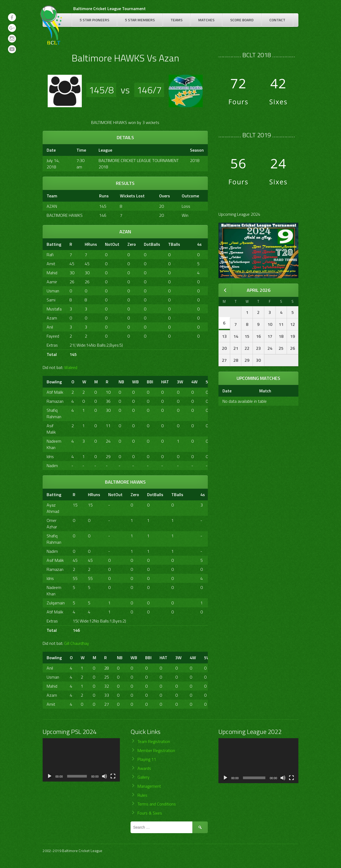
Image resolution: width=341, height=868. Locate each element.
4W (194, 382)
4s (199, 244)
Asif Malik (51, 429)
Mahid (52, 273)
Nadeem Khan (54, 444)
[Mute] (104, 776)
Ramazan (55, 401)
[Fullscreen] (113, 776)
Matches (206, 20)
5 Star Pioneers (94, 20)
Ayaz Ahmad (53, 508)
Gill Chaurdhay (77, 643)
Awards (144, 768)
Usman (53, 291)
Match (265, 391)
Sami (51, 300)
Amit (51, 264)
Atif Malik (55, 392)
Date (227, 391)
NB (121, 382)
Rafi (50, 255)
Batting (54, 244)
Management (149, 786)
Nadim (52, 466)
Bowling (54, 382)
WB (135, 382)
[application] (81, 760)
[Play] (50, 776)
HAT (165, 382)
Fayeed (53, 336)
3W (180, 382)
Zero (132, 244)
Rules (142, 795)
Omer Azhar (52, 524)
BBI (150, 382)
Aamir (52, 282)
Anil (50, 327)
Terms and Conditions (157, 804)
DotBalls (152, 244)
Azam (52, 318)
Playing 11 (147, 759)
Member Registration (156, 750)
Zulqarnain (56, 603)
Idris (50, 456)
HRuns (91, 244)
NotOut (112, 244)
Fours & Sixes (150, 813)
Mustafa (54, 309)
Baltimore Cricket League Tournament (109, 9)
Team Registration (154, 741)
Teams (176, 20)
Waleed (71, 367)
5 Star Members (140, 20)
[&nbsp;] (189, 244)
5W (207, 658)
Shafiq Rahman (54, 413)
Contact (277, 20)
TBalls (174, 244)
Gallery (143, 777)
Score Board (242, 20)
